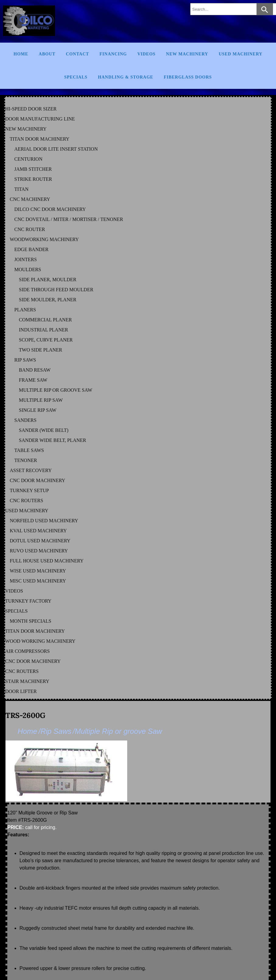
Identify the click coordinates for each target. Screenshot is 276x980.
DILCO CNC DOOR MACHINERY (50, 209)
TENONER (26, 460)
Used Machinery (241, 54)
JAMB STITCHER (33, 169)
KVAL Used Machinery (38, 531)
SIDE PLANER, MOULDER (48, 280)
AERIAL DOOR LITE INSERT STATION (56, 149)
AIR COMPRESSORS (27, 651)
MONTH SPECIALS (30, 621)
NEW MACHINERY (26, 129)
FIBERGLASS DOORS (188, 77)
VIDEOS (14, 591)
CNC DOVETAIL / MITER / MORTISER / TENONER (69, 219)
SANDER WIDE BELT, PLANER (52, 440)
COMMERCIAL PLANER (45, 320)
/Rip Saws (55, 731)
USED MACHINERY (27, 511)
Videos (146, 54)
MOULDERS (28, 269)
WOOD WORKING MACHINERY (40, 641)
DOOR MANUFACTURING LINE (40, 119)
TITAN (21, 189)
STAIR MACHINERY (27, 681)
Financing (113, 54)
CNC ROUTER (30, 229)
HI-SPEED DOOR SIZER (31, 109)
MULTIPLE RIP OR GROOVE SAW (56, 390)
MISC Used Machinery (38, 581)
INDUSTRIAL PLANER (44, 330)
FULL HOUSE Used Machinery (47, 561)
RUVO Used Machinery (39, 551)
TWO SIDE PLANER (40, 350)
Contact (78, 54)
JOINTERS (26, 259)
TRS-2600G (25, 715)
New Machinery (187, 54)
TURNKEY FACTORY (28, 601)
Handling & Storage (126, 77)
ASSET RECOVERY (31, 470)
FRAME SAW (33, 380)
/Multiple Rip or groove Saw (117, 731)
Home (21, 54)
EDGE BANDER (31, 249)
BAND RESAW (35, 370)
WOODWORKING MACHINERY (44, 239)
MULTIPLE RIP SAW (41, 400)
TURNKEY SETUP (29, 490)
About (47, 54)
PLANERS (25, 310)
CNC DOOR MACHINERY (37, 480)
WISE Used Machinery (38, 571)
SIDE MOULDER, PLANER (48, 300)
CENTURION (28, 159)
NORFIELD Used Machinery (44, 521)
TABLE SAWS (29, 450)
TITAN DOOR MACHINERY (40, 139)
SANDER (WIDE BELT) (44, 430)
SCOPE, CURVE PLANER (46, 340)
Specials (76, 77)
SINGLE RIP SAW (38, 410)
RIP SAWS (25, 360)
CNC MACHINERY (30, 199)
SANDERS (25, 420)
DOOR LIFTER (21, 691)
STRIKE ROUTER (33, 179)
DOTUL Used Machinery (40, 541)
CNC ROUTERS (26, 501)
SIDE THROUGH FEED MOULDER (56, 290)
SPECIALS (16, 611)
